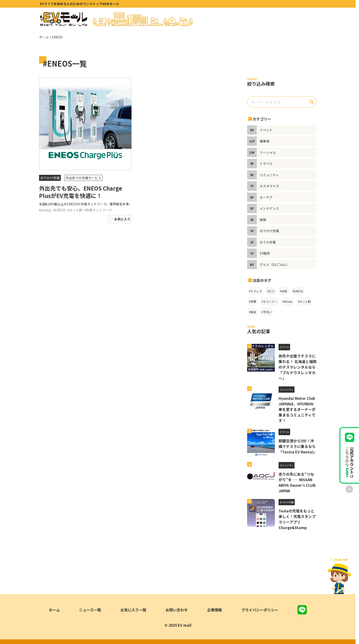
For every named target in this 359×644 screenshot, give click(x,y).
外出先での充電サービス (83, 178)
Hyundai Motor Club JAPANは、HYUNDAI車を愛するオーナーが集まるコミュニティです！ (297, 409)
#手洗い (267, 312)
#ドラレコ (255, 291)
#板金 (253, 312)
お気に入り (122, 219)
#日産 (284, 291)
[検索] (312, 102)
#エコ (271, 291)
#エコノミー (269, 301)
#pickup (45, 210)
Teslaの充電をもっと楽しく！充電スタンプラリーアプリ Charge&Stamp (297, 519)
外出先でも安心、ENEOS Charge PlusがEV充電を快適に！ (81, 192)
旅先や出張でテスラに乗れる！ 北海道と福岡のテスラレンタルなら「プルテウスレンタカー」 (298, 367)
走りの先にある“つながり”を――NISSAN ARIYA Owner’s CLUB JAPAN (297, 482)
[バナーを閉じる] (349, 489)
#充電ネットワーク (98, 210)
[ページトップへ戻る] (339, 576)
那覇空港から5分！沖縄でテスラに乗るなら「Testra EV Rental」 (298, 446)
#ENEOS (59, 210)
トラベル (284, 347)
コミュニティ (287, 390)
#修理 (253, 301)
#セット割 (75, 210)
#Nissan (288, 301)
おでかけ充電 (50, 178)
